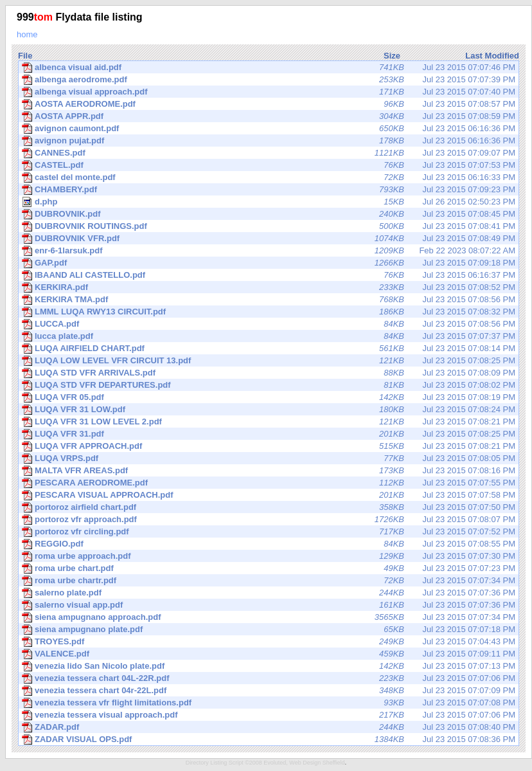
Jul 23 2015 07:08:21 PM (269, 422)
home (27, 34)
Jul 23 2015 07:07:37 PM (269, 336)
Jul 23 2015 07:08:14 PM (269, 349)
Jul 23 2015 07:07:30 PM (269, 556)
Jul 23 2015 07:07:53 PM (269, 165)
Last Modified (492, 56)
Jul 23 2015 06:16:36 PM (269, 129)
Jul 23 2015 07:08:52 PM (269, 287)
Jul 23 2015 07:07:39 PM (269, 80)
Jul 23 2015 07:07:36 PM (269, 593)
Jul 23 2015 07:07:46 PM (269, 68)
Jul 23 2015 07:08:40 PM (269, 727)
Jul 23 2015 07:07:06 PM (269, 678)
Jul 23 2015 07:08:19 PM (269, 397)
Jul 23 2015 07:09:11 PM (269, 654)
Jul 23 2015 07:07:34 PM (269, 581)
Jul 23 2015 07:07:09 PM (269, 691)
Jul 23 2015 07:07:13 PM (269, 666)
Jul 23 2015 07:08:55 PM (269, 544)
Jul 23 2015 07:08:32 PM (269, 312)
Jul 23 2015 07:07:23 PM (269, 568)
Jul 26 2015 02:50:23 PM (269, 202)
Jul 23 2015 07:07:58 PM (269, 495)
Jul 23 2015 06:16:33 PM (269, 177)
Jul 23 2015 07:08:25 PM (269, 361)
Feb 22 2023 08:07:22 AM (269, 251)
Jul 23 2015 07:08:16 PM (269, 471)
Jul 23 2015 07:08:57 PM (269, 104)
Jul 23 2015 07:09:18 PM (269, 263)
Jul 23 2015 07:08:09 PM (269, 373)
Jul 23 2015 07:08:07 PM (269, 520)
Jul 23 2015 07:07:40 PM (269, 92)
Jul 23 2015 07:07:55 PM (269, 483)
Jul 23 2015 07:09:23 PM (269, 190)
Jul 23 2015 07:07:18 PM (269, 630)
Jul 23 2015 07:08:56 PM (269, 300)
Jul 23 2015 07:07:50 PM (269, 507)
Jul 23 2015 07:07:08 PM (269, 703)
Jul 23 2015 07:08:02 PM (269, 385)
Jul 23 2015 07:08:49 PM (269, 239)
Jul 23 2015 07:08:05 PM (269, 458)
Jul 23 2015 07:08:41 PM (269, 226)
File (25, 56)
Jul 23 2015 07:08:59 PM (269, 116)
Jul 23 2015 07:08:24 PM (269, 410)
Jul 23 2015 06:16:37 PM (269, 275)
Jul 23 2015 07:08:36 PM (269, 739)
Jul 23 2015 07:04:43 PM (269, 642)
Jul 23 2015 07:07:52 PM (269, 532)
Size (392, 56)
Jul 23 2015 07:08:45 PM (269, 214)
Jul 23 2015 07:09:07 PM (269, 153)
